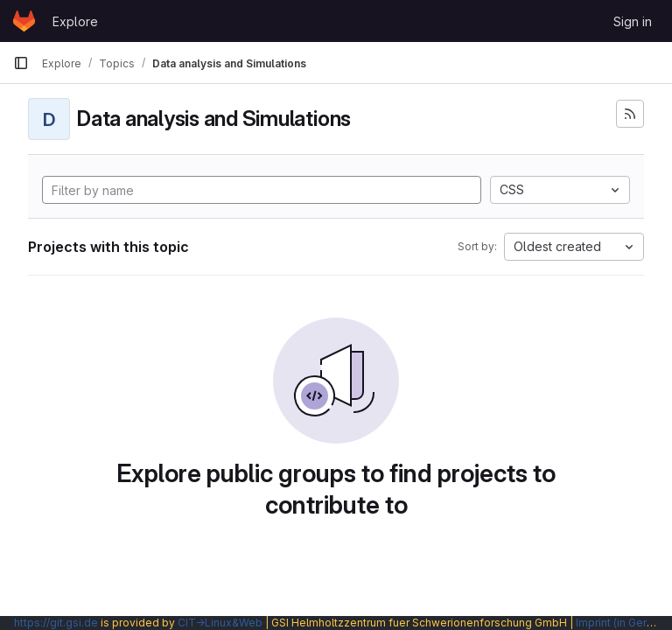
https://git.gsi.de (56, 623)
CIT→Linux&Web (220, 623)
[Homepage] (24, 21)
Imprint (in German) (624, 623)
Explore (75, 21)
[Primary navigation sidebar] (21, 63)
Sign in (633, 21)
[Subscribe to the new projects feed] (630, 114)
